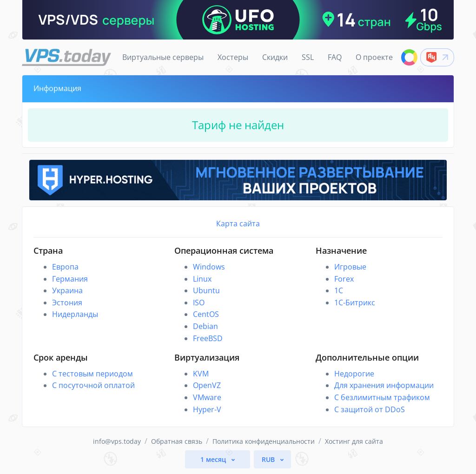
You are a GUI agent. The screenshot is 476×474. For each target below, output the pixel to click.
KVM (201, 374)
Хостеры (233, 57)
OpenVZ (207, 385)
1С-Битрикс (355, 303)
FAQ (335, 57)
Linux (202, 279)
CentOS (206, 314)
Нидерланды (75, 314)
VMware (207, 397)
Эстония (67, 303)
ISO (199, 303)
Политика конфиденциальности (264, 441)
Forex (344, 279)
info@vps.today (117, 441)
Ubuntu (206, 290)
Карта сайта (238, 224)
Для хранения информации (384, 385)
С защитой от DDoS (370, 409)
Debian (205, 326)
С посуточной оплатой (93, 385)
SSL (308, 57)
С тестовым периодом (93, 374)
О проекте (374, 57)
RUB (269, 459)
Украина (67, 290)
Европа (65, 267)
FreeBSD (208, 338)
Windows (209, 267)
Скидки (275, 57)
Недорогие (354, 374)
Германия (70, 279)
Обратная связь (177, 441)
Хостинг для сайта (354, 441)
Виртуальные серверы (163, 57)
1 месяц (214, 459)
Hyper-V (207, 409)
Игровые (350, 267)
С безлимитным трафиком (382, 397)
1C (339, 290)
